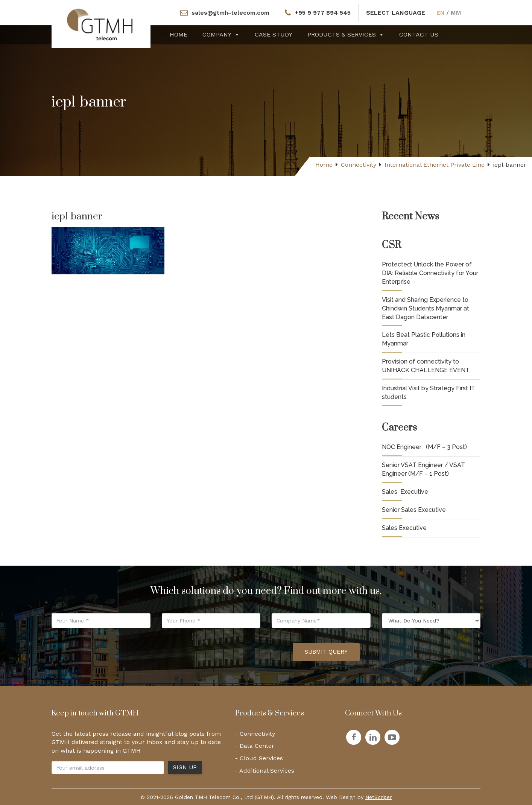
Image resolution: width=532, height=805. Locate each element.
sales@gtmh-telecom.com (230, 13)
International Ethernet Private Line (435, 165)
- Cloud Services (259, 758)
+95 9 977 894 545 (324, 13)
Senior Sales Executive (414, 510)
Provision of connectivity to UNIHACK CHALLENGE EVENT (426, 366)
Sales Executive (405, 492)
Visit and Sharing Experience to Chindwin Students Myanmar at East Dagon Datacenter (426, 308)
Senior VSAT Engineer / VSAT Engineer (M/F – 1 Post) (423, 469)
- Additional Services (265, 771)
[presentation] (230, 652)
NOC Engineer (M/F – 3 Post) (424, 447)
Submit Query (326, 652)
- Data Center (255, 746)
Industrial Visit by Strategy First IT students (429, 393)
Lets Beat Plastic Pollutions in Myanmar (424, 339)
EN (442, 13)
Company (221, 34)
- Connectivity (255, 734)
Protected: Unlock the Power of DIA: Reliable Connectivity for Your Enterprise (430, 273)
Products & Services (346, 34)
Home (179, 34)
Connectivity (359, 165)
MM (458, 13)
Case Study (274, 34)
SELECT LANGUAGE (397, 13)
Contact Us (419, 34)
